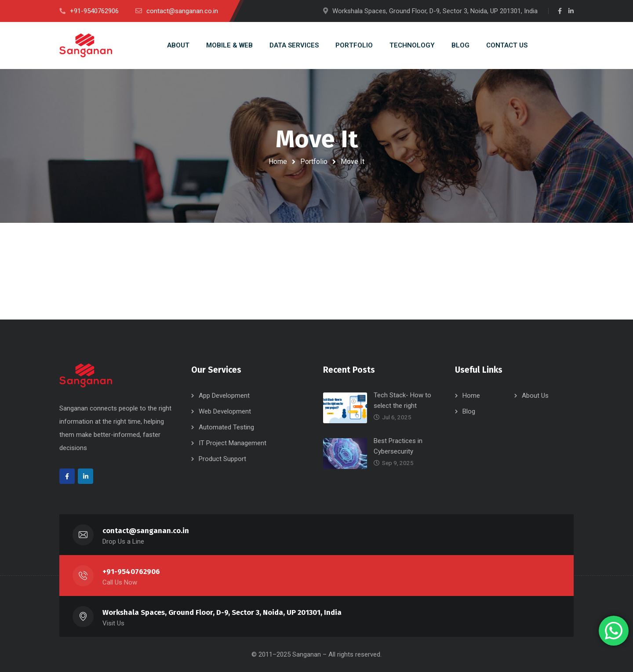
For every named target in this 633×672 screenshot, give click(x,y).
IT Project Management (233, 443)
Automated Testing (226, 427)
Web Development (225, 411)
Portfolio (314, 162)
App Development (224, 396)
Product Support (222, 459)
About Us (535, 396)
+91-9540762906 (131, 572)
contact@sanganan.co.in (146, 531)
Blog (469, 411)
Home (278, 162)
